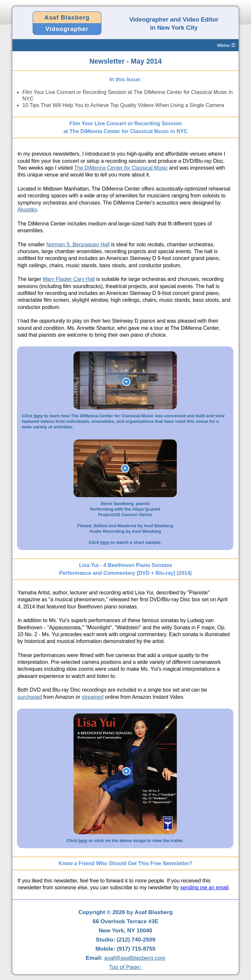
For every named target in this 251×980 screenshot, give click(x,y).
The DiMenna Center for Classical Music (121, 168)
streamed (93, 697)
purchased (30, 697)
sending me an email (204, 888)
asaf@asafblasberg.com (135, 958)
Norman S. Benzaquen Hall (78, 245)
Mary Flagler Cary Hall (69, 279)
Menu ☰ (226, 45)
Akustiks (27, 210)
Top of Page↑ (125, 967)
